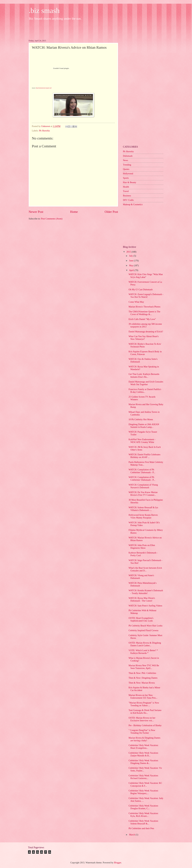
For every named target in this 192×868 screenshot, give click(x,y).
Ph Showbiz (44, 131)
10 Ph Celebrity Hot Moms (141, 419)
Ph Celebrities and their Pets (141, 828)
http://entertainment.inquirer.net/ (44, 88)
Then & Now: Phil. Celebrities (142, 673)
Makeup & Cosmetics (133, 204)
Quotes (126, 169)
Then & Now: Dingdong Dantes (143, 678)
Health (126, 187)
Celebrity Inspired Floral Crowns (144, 630)
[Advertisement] (73, 29)
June (132, 261)
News (126, 160)
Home (74, 212)
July (131, 256)
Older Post (111, 212)
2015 (129, 252)
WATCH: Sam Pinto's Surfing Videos (145, 606)
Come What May (136, 302)
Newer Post (36, 212)
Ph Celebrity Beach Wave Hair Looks (146, 626)
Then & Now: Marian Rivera (142, 683)
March (132, 835)
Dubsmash (128, 156)
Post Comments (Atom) (52, 219)
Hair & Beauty (130, 182)
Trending (127, 165)
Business (127, 196)
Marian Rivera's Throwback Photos (144, 307)
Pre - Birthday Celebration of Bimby (145, 725)
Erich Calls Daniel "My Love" (142, 319)
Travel (126, 191)
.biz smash (44, 11)
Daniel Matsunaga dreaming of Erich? (146, 332)
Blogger (118, 863)
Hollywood (128, 174)
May (132, 266)
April (132, 270)
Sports (126, 178)
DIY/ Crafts (128, 200)
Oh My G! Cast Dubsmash (141, 290)
